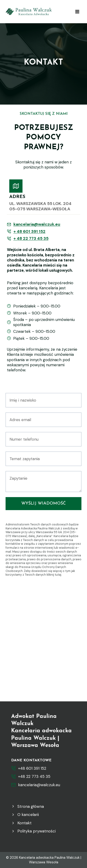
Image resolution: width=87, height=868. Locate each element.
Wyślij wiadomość (44, 503)
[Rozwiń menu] (77, 12)
